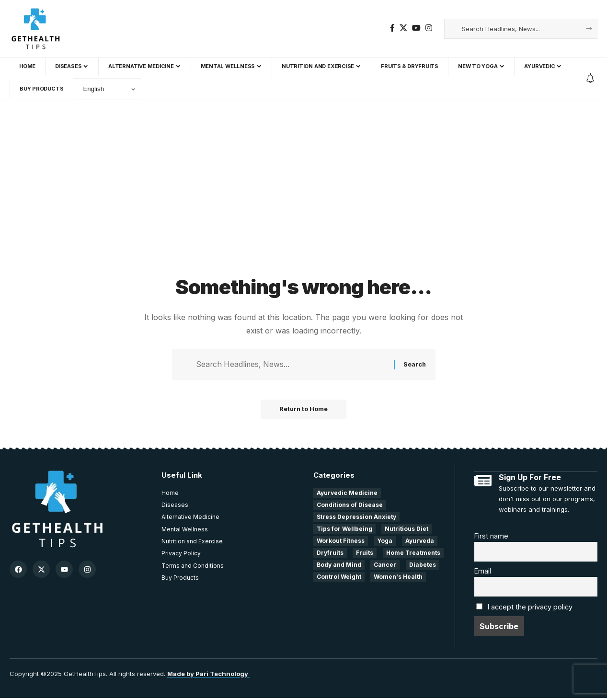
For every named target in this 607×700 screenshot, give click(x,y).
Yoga (385, 542)
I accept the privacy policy (530, 609)
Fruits (365, 554)
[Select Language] (107, 89)
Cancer (385, 566)
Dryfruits (330, 554)
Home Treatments (413, 554)
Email (483, 572)
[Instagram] (429, 28)
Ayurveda (420, 542)
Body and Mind (339, 566)
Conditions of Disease (350, 506)
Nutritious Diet (407, 530)
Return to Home (303, 410)
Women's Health (398, 578)
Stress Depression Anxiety (356, 518)
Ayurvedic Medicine (347, 494)
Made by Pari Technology (208, 676)
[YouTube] (416, 28)
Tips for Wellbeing (344, 530)
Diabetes (423, 566)
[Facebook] (392, 28)
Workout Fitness (341, 542)
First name (491, 536)
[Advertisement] (304, 201)
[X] (403, 28)
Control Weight (339, 578)
